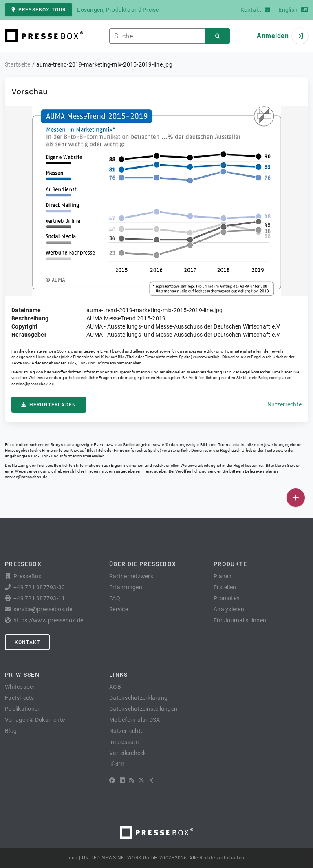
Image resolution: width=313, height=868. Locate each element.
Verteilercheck (128, 753)
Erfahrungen (126, 587)
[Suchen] (218, 36)
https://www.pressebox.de (48, 620)
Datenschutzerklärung (138, 698)
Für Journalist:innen (240, 620)
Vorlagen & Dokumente (35, 720)
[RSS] (132, 780)
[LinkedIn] (122, 780)
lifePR (117, 764)
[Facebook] (112, 780)
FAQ (115, 598)
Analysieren (229, 609)
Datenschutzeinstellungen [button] (143, 709)
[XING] (151, 780)
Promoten (227, 598)
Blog (11, 731)
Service (119, 609)
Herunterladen (49, 405)
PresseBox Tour (39, 10)
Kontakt (27, 642)
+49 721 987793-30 (39, 587)
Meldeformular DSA (134, 720)
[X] (141, 780)
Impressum (124, 742)
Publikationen (23, 709)
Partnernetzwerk (131, 576)
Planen (223, 576)
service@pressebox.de (33, 384)
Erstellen (225, 587)
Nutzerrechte (284, 404)
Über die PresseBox (143, 564)
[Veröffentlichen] (296, 498)
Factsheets (20, 698)
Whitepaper (20, 687)
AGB (115, 687)
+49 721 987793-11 (39, 598)
